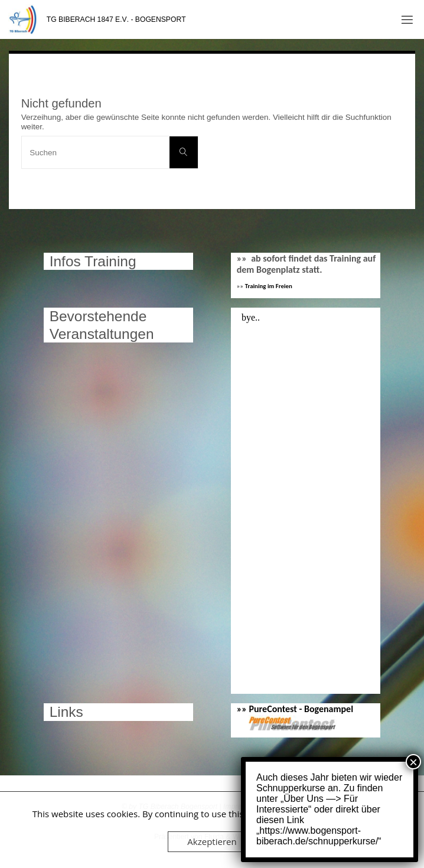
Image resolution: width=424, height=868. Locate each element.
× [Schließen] (413, 762)
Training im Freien (269, 286)
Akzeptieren (212, 841)
